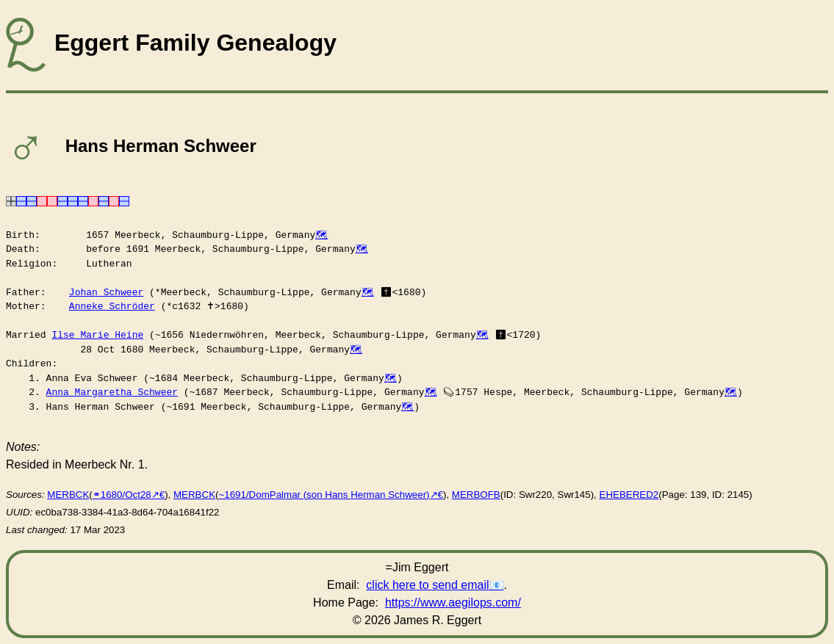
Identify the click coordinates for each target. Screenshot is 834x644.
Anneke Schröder (112, 306)
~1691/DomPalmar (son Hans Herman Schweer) (324, 495)
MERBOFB (476, 495)
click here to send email (427, 585)
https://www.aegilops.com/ (453, 603)
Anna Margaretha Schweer (112, 392)
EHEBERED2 (629, 495)
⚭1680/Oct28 (122, 495)
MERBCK (68, 495)
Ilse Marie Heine (97, 335)
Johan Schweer (106, 292)
